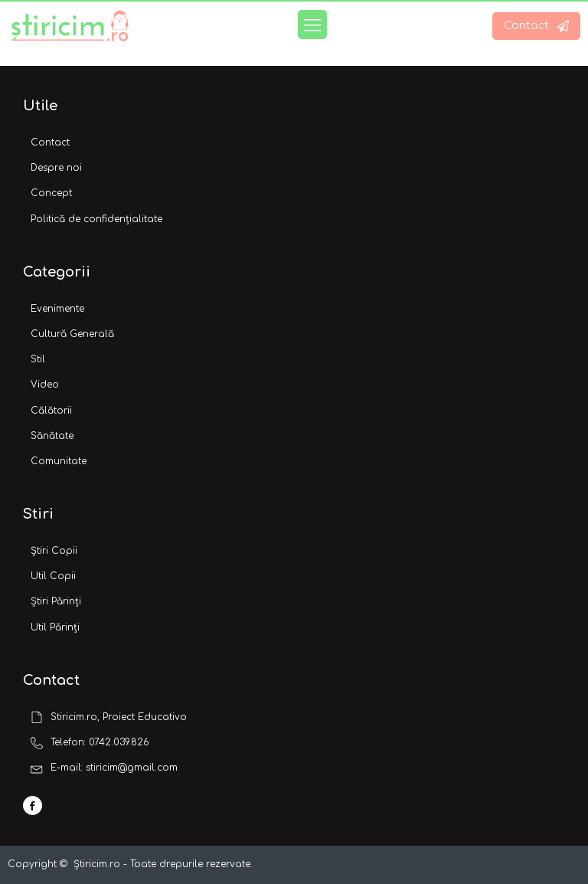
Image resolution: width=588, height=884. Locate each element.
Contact (50, 142)
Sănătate (52, 436)
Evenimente (57, 309)
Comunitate (59, 461)
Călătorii (51, 411)
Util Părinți (55, 627)
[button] (536, 26)
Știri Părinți (56, 601)
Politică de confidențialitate (96, 219)
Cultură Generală (72, 334)
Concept (51, 193)
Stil (38, 359)
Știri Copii (54, 551)
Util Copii (53, 576)
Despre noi (56, 168)
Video (45, 385)
